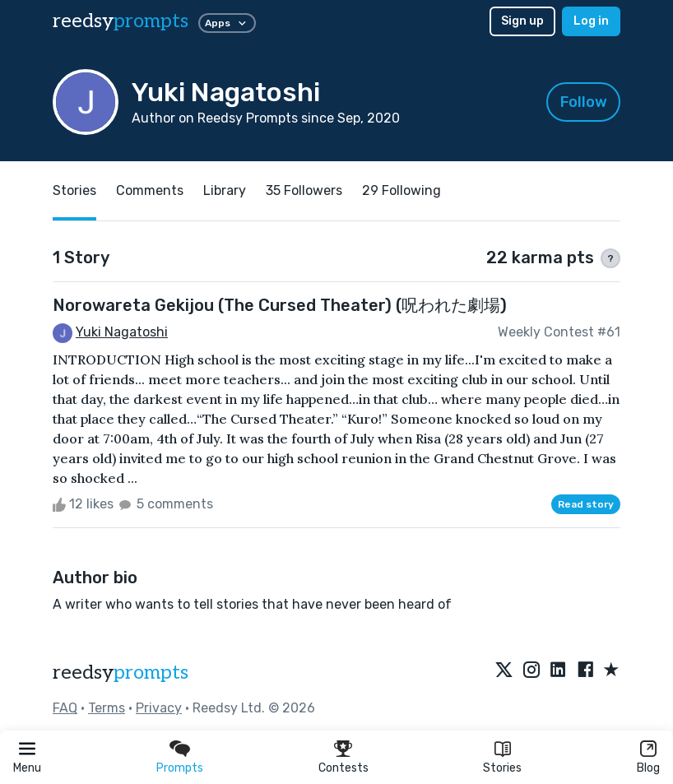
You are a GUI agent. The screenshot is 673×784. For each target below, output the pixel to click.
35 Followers (304, 190)
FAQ (65, 708)
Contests (343, 768)
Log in (591, 21)
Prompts (180, 768)
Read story (586, 504)
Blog (648, 768)
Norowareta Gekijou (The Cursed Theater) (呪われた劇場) (280, 305)
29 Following (401, 190)
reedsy (121, 673)
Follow (584, 102)
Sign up (522, 21)
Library (225, 190)
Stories (502, 768)
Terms (107, 708)
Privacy (159, 708)
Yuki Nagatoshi (122, 332)
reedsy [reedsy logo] (121, 21)
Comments (150, 190)
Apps (227, 23)
